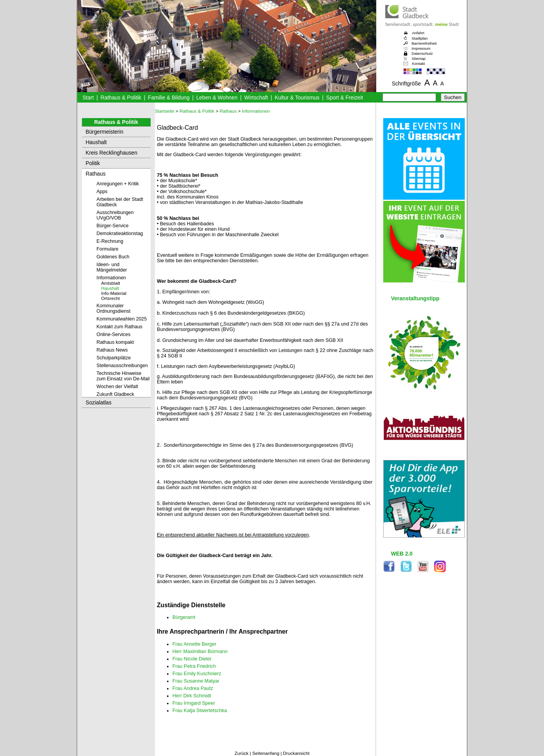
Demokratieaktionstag (120, 233)
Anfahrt (418, 33)
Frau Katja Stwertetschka (200, 711)
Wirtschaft (256, 98)
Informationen (111, 278)
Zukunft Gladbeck (116, 394)
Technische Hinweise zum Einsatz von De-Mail (123, 376)
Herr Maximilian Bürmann (200, 651)
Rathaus (96, 174)
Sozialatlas (99, 403)
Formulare (108, 249)
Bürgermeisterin (105, 132)
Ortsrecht (111, 298)
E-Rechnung (110, 241)
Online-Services (114, 334)
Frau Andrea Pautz (193, 688)
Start (88, 98)
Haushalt (96, 142)
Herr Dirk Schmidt (192, 696)
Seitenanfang (266, 753)
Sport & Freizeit (345, 98)
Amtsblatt (111, 283)
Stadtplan (420, 38)
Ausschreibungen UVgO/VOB (115, 215)
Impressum (421, 48)
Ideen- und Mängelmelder (112, 267)
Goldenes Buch (113, 257)
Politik (93, 163)
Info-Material (114, 293)
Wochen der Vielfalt (117, 387)
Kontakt (418, 64)
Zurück (242, 753)
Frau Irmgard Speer (194, 703)
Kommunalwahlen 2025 (122, 319)
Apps (102, 192)
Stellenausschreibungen (122, 366)
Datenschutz (422, 53)
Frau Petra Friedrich (194, 666)
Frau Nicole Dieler (192, 659)
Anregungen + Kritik (118, 184)
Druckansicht (296, 753)
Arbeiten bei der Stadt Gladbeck (120, 202)
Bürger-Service (113, 226)
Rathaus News (112, 350)
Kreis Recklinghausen (112, 153)
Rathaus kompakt (115, 342)
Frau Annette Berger (194, 644)
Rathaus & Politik (121, 98)
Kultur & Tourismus (297, 98)
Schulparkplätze (114, 358)
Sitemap (419, 58)
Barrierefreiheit (424, 43)
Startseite (165, 111)
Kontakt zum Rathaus (120, 327)
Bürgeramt (184, 617)
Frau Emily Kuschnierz (197, 674)
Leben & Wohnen (217, 98)
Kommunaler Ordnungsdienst (114, 308)
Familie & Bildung (169, 98)
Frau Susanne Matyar (196, 681)
